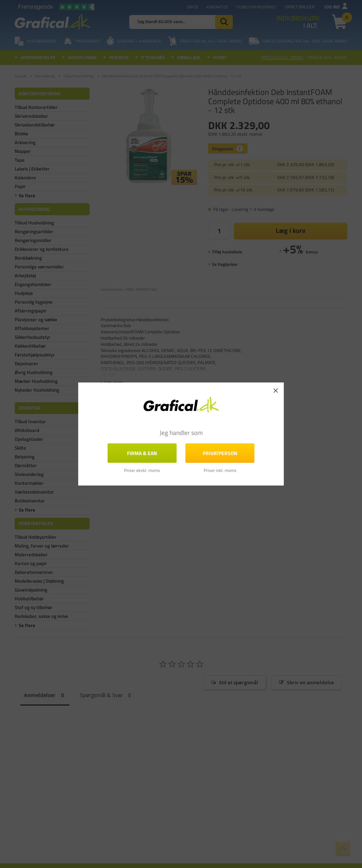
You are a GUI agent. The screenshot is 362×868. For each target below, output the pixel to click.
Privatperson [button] (220, 453)
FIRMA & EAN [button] (142, 453)
